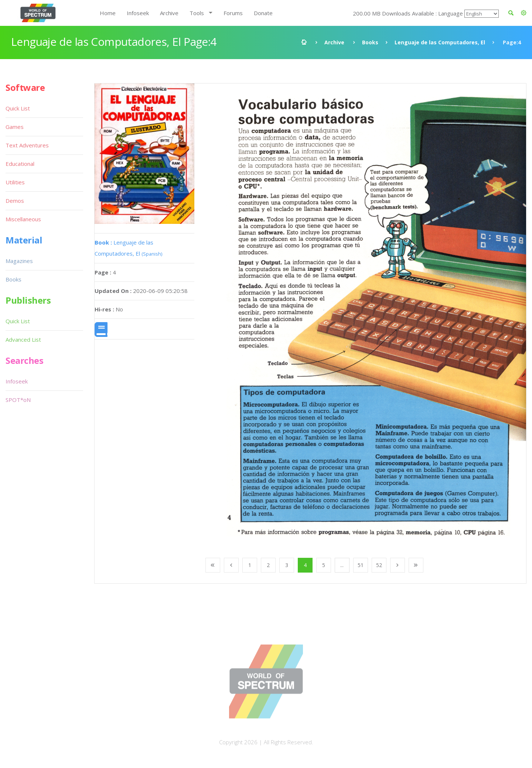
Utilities (15, 182)
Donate (263, 13)
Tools (197, 13)
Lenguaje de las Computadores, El (440, 42)
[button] (524, 13)
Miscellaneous (23, 219)
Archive (169, 13)
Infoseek (138, 13)
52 (379, 565)
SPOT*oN (18, 400)
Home (108, 13)
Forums (233, 13)
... (342, 565)
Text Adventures (27, 145)
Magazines (19, 261)
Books (370, 42)
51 (361, 565)
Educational (20, 164)
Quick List (18, 108)
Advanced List (23, 339)
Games (15, 127)
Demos (15, 201)
